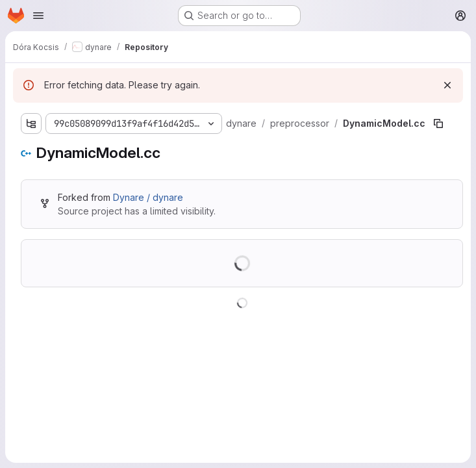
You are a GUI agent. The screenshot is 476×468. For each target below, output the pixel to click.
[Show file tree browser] (31, 123)
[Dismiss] (447, 85)
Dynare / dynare (148, 197)
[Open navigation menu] (38, 16)
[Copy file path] (438, 123)
